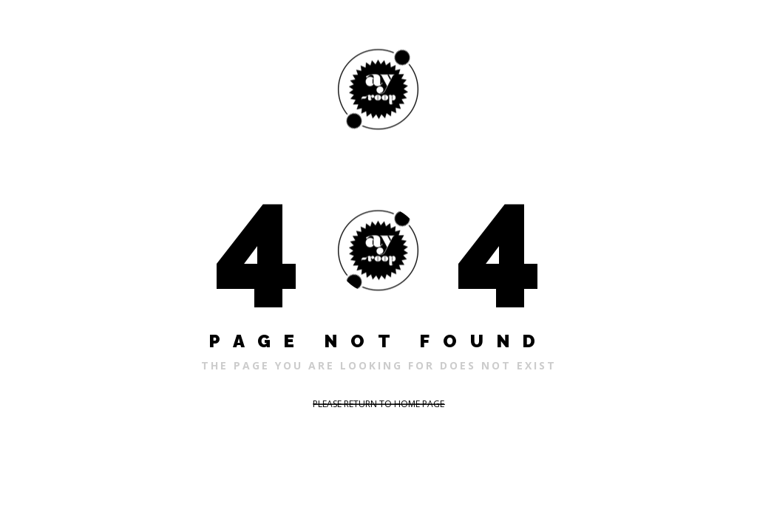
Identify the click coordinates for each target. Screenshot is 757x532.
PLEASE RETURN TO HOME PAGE (378, 404)
